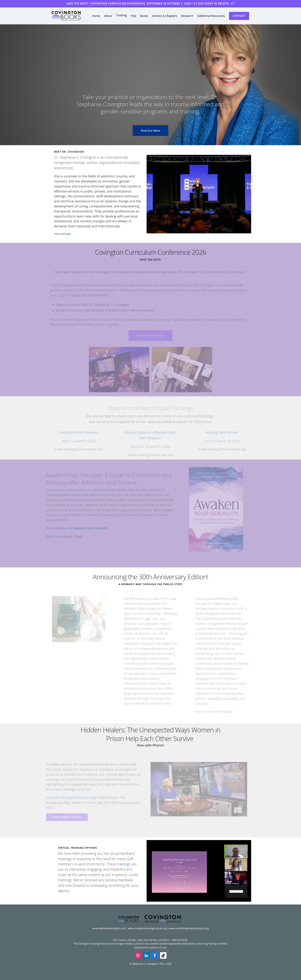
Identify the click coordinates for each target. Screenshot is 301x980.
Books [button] (144, 16)
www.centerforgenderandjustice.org (189, 928)
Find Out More (150, 131)
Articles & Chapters (165, 16)
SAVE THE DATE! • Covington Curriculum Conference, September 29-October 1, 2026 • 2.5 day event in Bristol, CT (151, 4)
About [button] (108, 16)
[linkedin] (146, 955)
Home (96, 16)
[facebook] (155, 955)
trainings (124, 864)
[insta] (138, 955)
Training (121, 15)
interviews (65, 234)
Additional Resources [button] (211, 16)
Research (187, 16)
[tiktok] (163, 955)
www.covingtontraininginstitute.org (147, 928)
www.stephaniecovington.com (109, 928)
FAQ (133, 16)
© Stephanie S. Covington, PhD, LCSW (150, 964)
